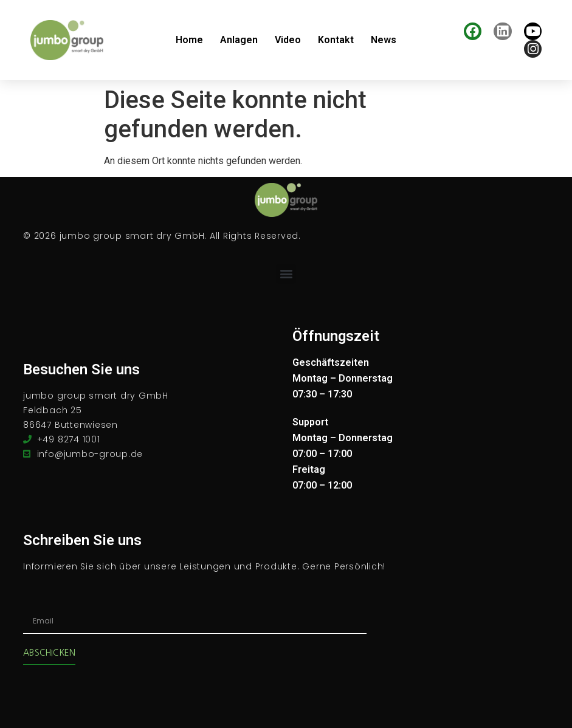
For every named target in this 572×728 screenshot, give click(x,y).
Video (288, 40)
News (384, 40)
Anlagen (239, 40)
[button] (286, 274)
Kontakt (336, 40)
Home (189, 40)
